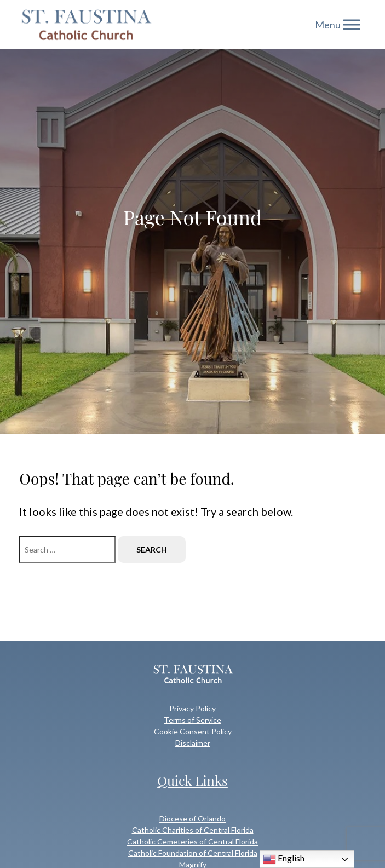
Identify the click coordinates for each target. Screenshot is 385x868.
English (284, 859)
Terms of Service (192, 720)
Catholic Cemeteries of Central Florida (192, 841)
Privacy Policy (192, 708)
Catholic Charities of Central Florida (193, 830)
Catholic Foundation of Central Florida (193, 853)
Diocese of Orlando (192, 818)
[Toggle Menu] (352, 24)
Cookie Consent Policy (193, 731)
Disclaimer (193, 743)
